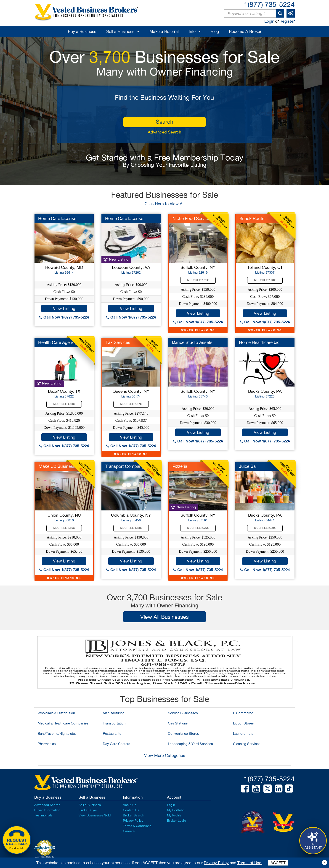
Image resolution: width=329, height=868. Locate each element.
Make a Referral (164, 31)
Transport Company (125, 466)
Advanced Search (164, 132)
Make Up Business (57, 466)
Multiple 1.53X (131, 528)
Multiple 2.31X (198, 280)
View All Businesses (164, 617)
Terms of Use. (250, 863)
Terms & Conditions (137, 826)
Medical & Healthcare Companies (63, 723)
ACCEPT (278, 863)
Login (269, 21)
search (164, 122)
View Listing (64, 308)
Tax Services (118, 342)
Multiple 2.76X (198, 528)
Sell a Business (120, 31)
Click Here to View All (164, 204)
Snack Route (252, 218)
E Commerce (243, 713)
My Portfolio (176, 810)
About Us (130, 805)
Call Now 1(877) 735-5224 (64, 317)
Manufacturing (114, 713)
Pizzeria (180, 466)
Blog (215, 31)
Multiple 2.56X (64, 528)
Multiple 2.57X (131, 404)
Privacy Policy (133, 821)
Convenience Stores (183, 733)
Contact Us (131, 810)
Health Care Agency (57, 342)
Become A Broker (245, 31)
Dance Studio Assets (192, 342)
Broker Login (176, 821)
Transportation (114, 723)
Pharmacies (47, 744)
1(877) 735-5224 (269, 4)
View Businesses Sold (95, 815)
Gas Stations (178, 723)
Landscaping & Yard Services (190, 744)
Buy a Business (82, 31)
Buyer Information (47, 810)
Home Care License (57, 218)
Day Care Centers (117, 744)
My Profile (174, 815)
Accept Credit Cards (45, 857)
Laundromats (243, 733)
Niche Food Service (191, 218)
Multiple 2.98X (265, 280)
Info (192, 31)
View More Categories (165, 755)
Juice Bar (248, 466)
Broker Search (134, 815)
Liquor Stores (243, 723)
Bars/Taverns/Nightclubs (57, 733)
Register (287, 21)
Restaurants (112, 733)
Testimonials (43, 815)
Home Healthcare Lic (259, 342)
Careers (129, 831)
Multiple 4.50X (64, 404)
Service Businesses (183, 713)
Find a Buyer (88, 810)
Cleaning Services (247, 744)
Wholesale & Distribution (56, 713)
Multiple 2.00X (265, 528)
